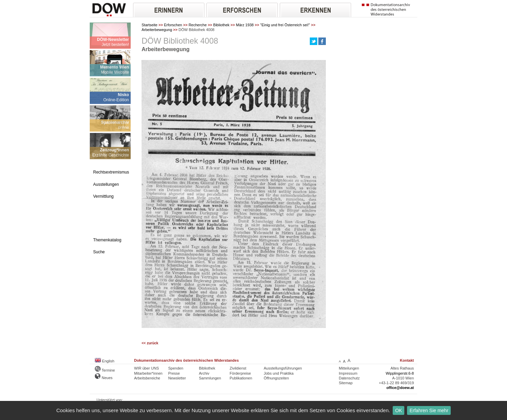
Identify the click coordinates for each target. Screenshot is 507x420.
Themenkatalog (107, 240)
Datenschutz (349, 378)
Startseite (149, 25)
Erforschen (173, 25)
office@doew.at (400, 388)
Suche (99, 252)
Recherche (198, 25)
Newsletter (177, 378)
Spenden (176, 368)
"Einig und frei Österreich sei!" (285, 25)
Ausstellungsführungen (283, 368)
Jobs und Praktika (279, 373)
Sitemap (346, 383)
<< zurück (150, 343)
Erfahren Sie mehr (429, 410)
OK (399, 410)
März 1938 (245, 25)
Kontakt (407, 360)
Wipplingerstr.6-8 (400, 373)
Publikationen (241, 378)
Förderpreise (240, 373)
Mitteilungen (349, 368)
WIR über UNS (147, 368)
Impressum (348, 373)
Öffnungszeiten (276, 378)
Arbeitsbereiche (147, 378)
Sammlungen (210, 378)
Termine (105, 370)
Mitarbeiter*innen (148, 373)
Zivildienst (238, 368)
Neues (104, 378)
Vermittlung (103, 196)
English (105, 361)
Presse (174, 373)
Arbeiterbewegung (157, 30)
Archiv (204, 373)
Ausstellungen (106, 184)
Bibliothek (221, 25)
